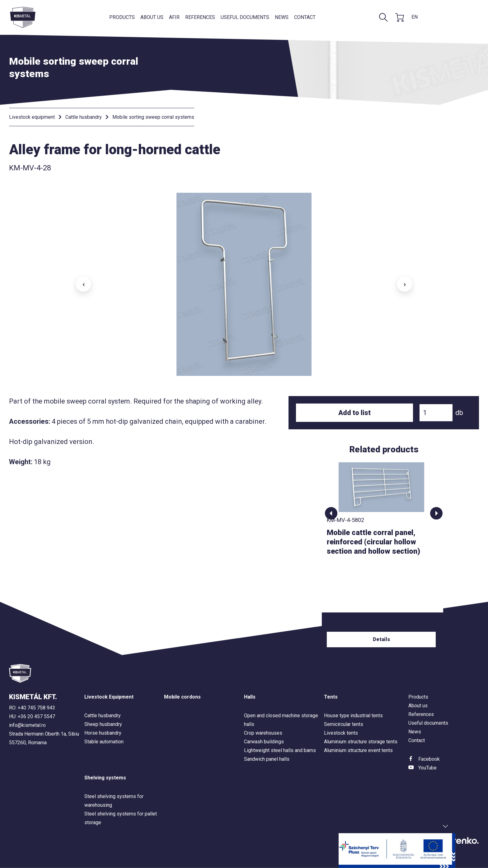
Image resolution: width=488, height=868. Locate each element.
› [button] (405, 284)
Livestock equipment (32, 117)
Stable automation (104, 742)
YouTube (427, 768)
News (282, 17)
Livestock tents (341, 733)
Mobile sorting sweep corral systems (153, 117)
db (459, 413)
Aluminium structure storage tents (361, 742)
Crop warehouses (263, 733)
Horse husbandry (103, 733)
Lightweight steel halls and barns (280, 750)
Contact (305, 17)
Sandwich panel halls (267, 759)
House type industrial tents (353, 716)
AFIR (174, 17)
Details (384, 639)
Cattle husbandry (84, 117)
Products (122, 17)
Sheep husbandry (103, 724)
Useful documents (245, 17)
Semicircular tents (344, 724)
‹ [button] (84, 284)
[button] (331, 513)
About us (152, 17)
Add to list (354, 413)
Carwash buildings (264, 742)
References (200, 17)
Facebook (429, 759)
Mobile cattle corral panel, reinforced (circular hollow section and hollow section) (376, 542)
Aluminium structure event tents (358, 750)
